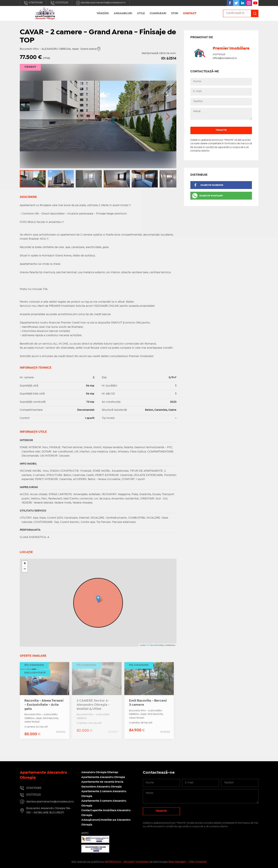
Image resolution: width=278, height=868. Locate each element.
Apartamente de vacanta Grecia (102, 782)
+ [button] (25, 564)
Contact (190, 13)
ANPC (85, 833)
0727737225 (59, 3)
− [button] (25, 569)
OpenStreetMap (157, 645)
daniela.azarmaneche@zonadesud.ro (101, 3)
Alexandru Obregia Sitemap (100, 772)
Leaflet (143, 645)
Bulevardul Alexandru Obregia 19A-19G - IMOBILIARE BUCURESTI (49, 811)
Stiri (175, 13)
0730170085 (33, 3)
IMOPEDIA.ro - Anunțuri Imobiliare (127, 862)
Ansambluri (123, 13)
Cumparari (158, 13)
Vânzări (103, 13)
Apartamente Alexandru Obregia (103, 777)
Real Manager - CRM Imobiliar (187, 862)
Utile (141, 13)
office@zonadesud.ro (225, 58)
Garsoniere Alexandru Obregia (101, 787)
